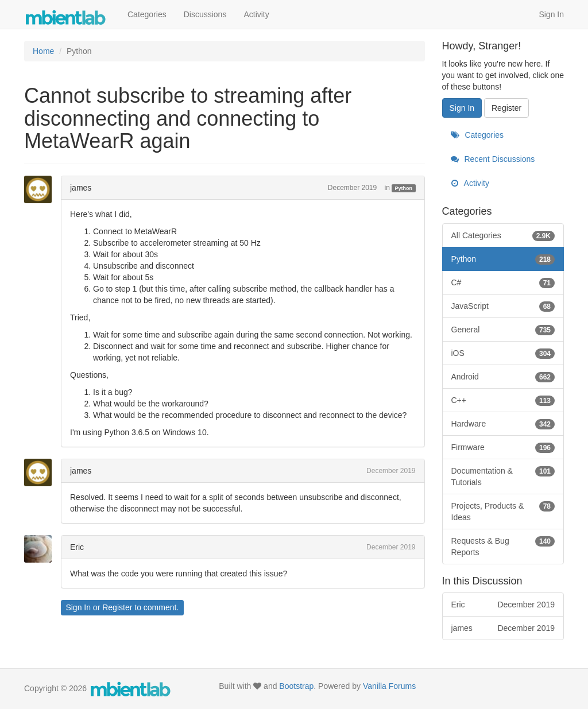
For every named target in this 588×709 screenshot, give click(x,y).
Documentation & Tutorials (503, 476)
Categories (147, 14)
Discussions (205, 14)
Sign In (551, 14)
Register (117, 607)
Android (503, 377)
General (503, 330)
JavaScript (503, 306)
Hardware (503, 424)
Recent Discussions (493, 159)
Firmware (503, 447)
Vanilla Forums (389, 686)
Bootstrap (296, 686)
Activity (256, 14)
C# (503, 282)
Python (404, 188)
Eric (77, 547)
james (81, 188)
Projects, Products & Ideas (503, 511)
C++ (503, 400)
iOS (503, 353)
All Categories (503, 235)
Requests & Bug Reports (503, 546)
